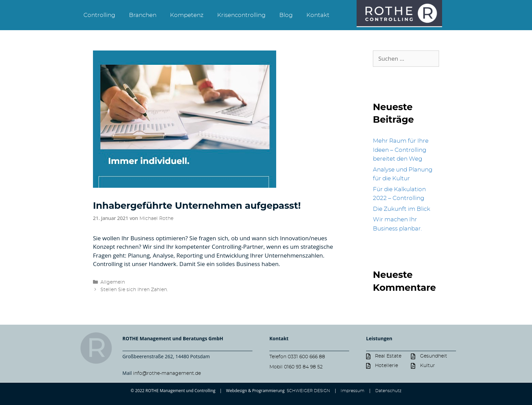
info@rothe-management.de (167, 373)
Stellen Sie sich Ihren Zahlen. (134, 290)
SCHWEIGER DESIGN (308, 391)
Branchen (143, 15)
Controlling (99, 15)
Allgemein (113, 282)
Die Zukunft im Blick (402, 209)
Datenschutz (388, 391)
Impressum (353, 391)
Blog (286, 15)
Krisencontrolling (241, 15)
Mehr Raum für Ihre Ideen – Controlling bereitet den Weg (401, 150)
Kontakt (318, 15)
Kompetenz (187, 15)
